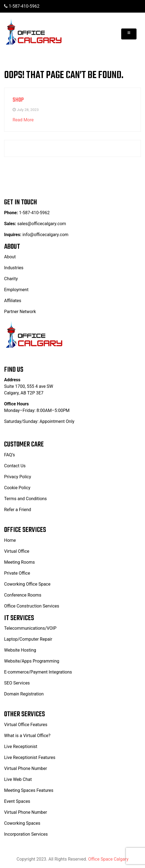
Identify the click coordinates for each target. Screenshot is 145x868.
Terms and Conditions (25, 499)
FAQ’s (9, 455)
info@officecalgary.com (45, 235)
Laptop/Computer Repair (28, 639)
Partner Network (20, 312)
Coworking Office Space (27, 584)
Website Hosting (20, 650)
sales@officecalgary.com (41, 224)
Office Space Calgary (108, 859)
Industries (14, 268)
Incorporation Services (26, 834)
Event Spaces (17, 801)
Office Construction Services (32, 606)
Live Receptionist (21, 747)
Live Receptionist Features (30, 757)
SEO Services (17, 683)
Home (10, 540)
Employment (16, 290)
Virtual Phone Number (26, 768)
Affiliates (13, 301)
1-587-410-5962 (22, 6)
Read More (23, 120)
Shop (18, 100)
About (10, 257)
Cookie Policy (17, 488)
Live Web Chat (18, 779)
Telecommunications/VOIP (30, 628)
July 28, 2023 (28, 110)
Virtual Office (17, 551)
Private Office (17, 573)
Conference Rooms (23, 595)
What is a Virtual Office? (27, 736)
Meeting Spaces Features (29, 790)
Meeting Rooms (19, 562)
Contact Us (15, 466)
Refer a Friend (18, 510)
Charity (11, 279)
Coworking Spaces (22, 823)
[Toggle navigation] (129, 34)
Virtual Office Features (26, 725)
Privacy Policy (18, 477)
